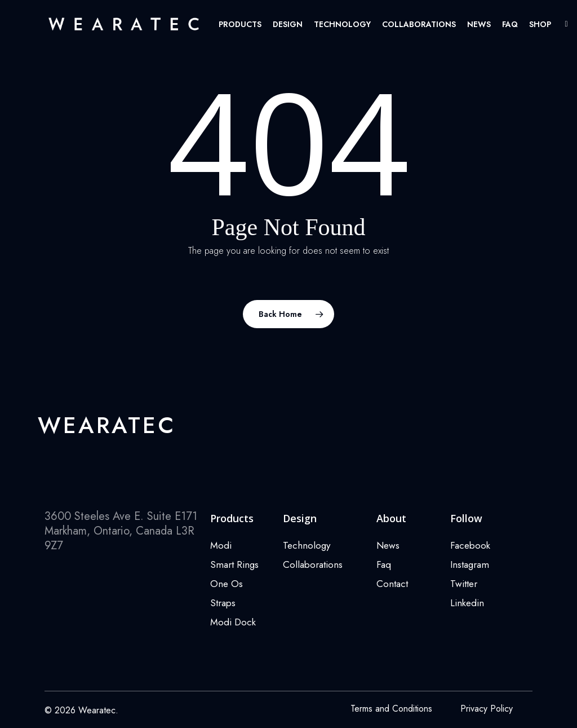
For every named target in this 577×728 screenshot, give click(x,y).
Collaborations (313, 564)
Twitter (464, 584)
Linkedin (467, 603)
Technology (307, 545)
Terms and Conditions (391, 709)
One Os (227, 584)
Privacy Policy (487, 709)
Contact (392, 584)
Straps (223, 603)
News (388, 545)
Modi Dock (233, 622)
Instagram (470, 564)
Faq (384, 564)
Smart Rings (234, 564)
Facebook (470, 545)
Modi (221, 545)
